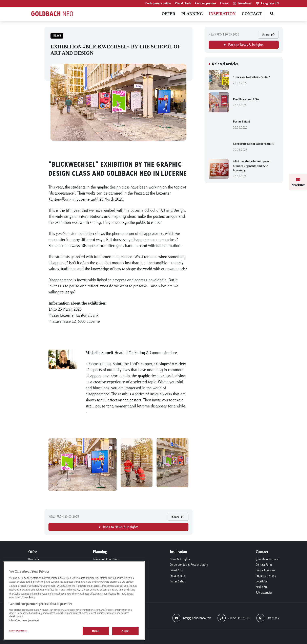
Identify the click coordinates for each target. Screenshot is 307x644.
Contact (252, 14)
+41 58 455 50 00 (234, 618)
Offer (168, 14)
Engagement (177, 576)
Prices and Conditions (106, 559)
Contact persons (206, 3)
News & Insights (180, 559)
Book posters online (158, 3)
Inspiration (222, 14)
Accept (125, 631)
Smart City (176, 570)
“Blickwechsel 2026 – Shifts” (256, 81)
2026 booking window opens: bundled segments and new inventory (256, 169)
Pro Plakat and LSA (256, 103)
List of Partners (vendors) (24, 620)
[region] (74, 601)
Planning (192, 14)
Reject (96, 631)
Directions (268, 618)
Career (225, 3)
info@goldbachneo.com (192, 618)
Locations (261, 581)
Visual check (183, 3)
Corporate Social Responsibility (256, 147)
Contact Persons (265, 570)
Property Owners (266, 576)
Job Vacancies (264, 592)
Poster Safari (256, 125)
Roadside (34, 559)
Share (178, 517)
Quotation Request (267, 559)
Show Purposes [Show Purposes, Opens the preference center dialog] (18, 631)
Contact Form (264, 565)
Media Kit (261, 587)
